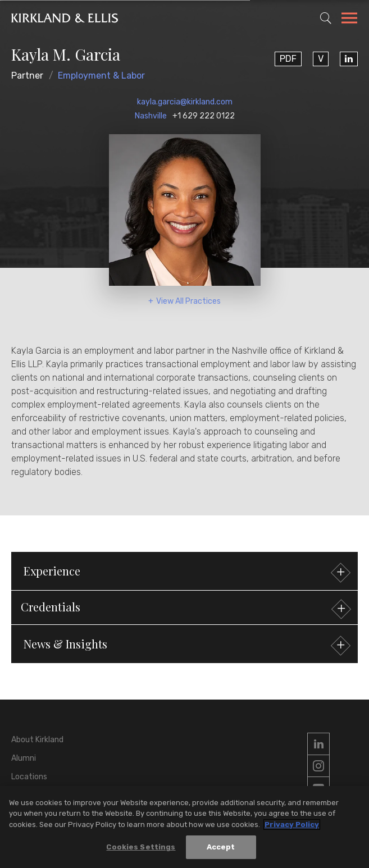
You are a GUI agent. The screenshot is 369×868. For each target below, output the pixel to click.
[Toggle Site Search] (326, 18)
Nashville (151, 116)
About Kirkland (37, 740)
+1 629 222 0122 (204, 116)
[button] (184, 607)
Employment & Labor (101, 76)
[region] (184, 827)
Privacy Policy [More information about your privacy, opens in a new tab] (292, 824)
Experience (186, 572)
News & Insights (186, 645)
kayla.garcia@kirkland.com (185, 102)
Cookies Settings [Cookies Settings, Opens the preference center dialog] (141, 847)
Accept (221, 847)
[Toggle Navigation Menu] (349, 20)
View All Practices (188, 301)
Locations (29, 777)
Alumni (24, 758)
